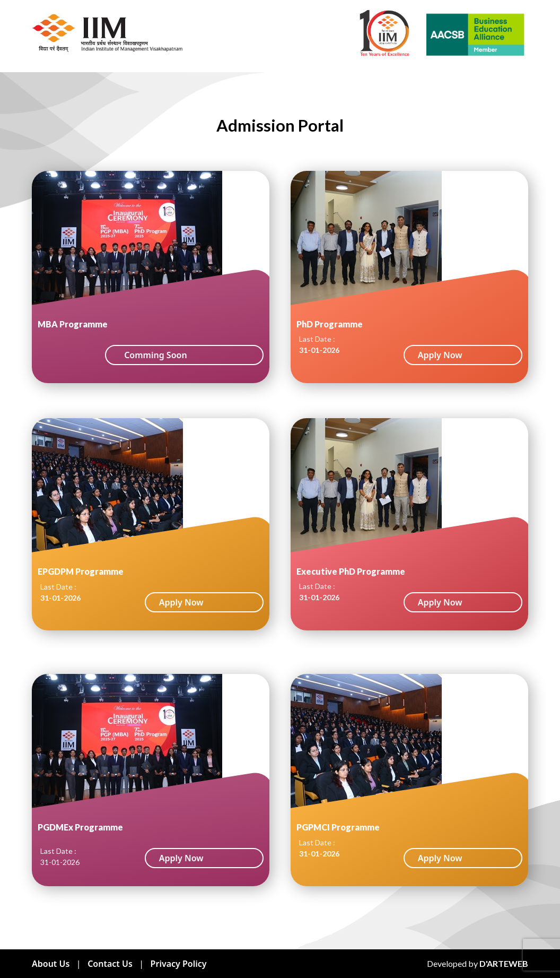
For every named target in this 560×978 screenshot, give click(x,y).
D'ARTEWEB (504, 963)
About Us (51, 964)
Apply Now (440, 355)
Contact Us (110, 964)
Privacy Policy (179, 964)
